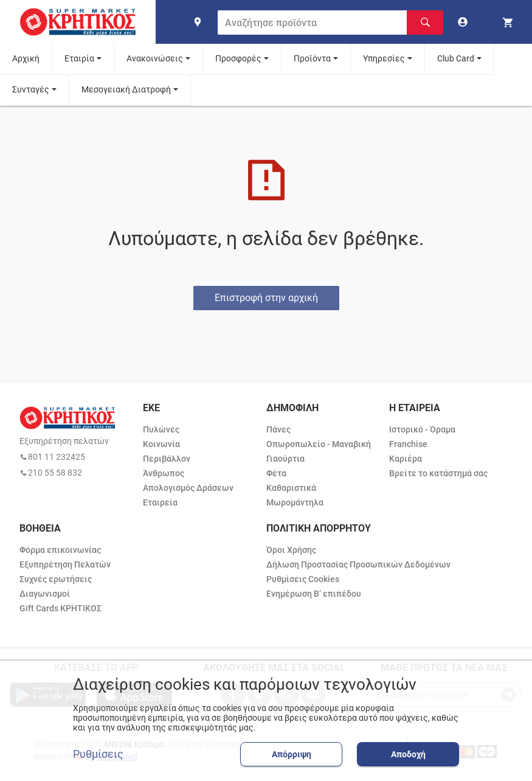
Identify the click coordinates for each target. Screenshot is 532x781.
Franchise (408, 444)
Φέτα (276, 473)
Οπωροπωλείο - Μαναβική (319, 444)
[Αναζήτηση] (425, 23)
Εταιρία (79, 58)
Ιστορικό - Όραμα (422, 429)
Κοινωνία (161, 444)
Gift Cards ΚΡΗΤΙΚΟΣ (60, 608)
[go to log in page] (465, 22)
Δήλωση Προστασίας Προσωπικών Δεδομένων (358, 564)
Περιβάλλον (167, 459)
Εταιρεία (160, 502)
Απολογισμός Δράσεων (188, 488)
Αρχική (26, 58)
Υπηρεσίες (384, 58)
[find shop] (198, 22)
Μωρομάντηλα (295, 502)
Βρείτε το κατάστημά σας (438, 473)
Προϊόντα (312, 58)
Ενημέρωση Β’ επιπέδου (314, 594)
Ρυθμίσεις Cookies (303, 579)
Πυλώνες (161, 429)
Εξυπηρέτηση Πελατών (65, 564)
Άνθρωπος (164, 473)
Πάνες (278, 429)
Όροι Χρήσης (291, 550)
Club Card (456, 58)
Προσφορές (238, 58)
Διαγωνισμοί (45, 594)
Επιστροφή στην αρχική (266, 298)
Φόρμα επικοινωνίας (60, 550)
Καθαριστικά (291, 488)
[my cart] (510, 22)
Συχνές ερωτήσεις (56, 579)
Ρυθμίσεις (98, 754)
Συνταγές (31, 89)
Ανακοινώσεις (155, 58)
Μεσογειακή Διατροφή (126, 89)
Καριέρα (406, 459)
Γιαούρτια (285, 459)
